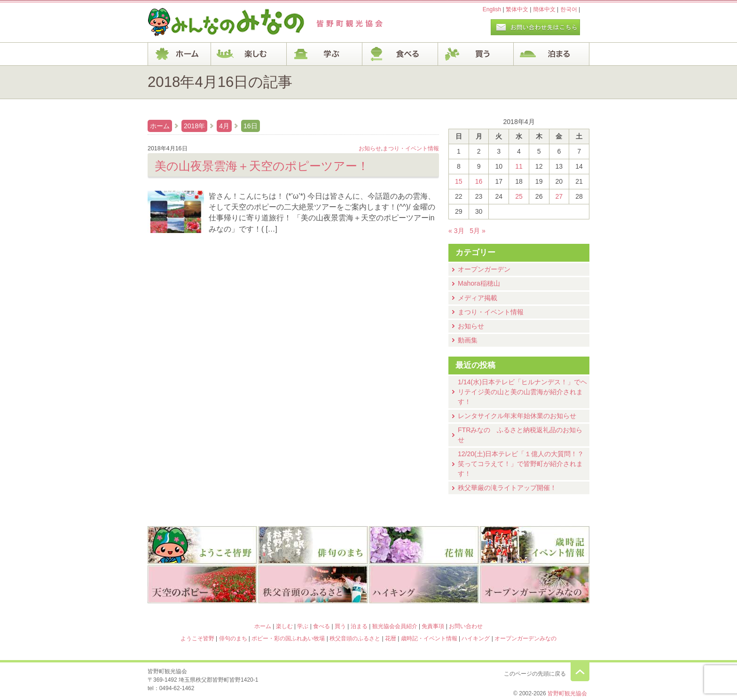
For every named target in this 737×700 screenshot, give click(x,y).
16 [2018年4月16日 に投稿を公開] (479, 181)
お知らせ (471, 326)
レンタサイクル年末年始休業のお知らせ (517, 416)
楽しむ (249, 54)
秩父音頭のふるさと (313, 585)
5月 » (478, 231)
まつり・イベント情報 (491, 312)
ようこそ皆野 (202, 545)
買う (476, 54)
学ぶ (325, 54)
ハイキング (424, 585)
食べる (400, 54)
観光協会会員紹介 (395, 626)
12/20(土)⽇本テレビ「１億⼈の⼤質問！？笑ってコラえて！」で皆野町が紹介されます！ (521, 464)
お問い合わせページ (535, 27)
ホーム (179, 54)
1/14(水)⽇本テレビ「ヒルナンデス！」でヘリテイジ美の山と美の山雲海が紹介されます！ (522, 392)
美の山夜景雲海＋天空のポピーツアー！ (262, 166)
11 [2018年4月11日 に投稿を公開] (519, 166)
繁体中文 (517, 9)
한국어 (569, 9)
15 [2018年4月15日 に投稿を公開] (459, 181)
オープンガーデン (484, 269)
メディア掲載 (478, 298)
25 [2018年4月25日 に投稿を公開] (519, 196)
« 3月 (456, 231)
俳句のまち (313, 545)
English (492, 9)
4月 (224, 126)
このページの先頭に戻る (580, 672)
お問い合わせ (466, 626)
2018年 (194, 126)
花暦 (424, 545)
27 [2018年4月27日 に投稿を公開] (559, 196)
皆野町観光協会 (567, 693)
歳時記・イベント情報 (535, 545)
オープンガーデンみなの (535, 585)
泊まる (552, 54)
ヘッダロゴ (211, 23)
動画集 (468, 340)
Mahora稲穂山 (479, 283)
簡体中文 (544, 9)
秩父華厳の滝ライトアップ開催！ (507, 488)
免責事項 (433, 626)
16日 (251, 126)
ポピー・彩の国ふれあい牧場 (202, 585)
